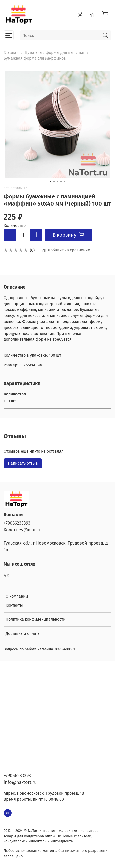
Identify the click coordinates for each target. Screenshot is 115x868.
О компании (17, 596)
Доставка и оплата (23, 633)
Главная (11, 52)
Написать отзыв (23, 463)
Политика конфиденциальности (36, 619)
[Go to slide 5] (65, 182)
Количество (15, 226)
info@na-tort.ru (20, 782)
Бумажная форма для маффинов (35, 58)
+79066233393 (17, 523)
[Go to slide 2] (54, 182)
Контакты (14, 605)
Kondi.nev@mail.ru (23, 530)
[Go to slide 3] (58, 182)
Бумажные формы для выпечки (55, 52)
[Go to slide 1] (51, 182)
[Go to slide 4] (61, 182)
